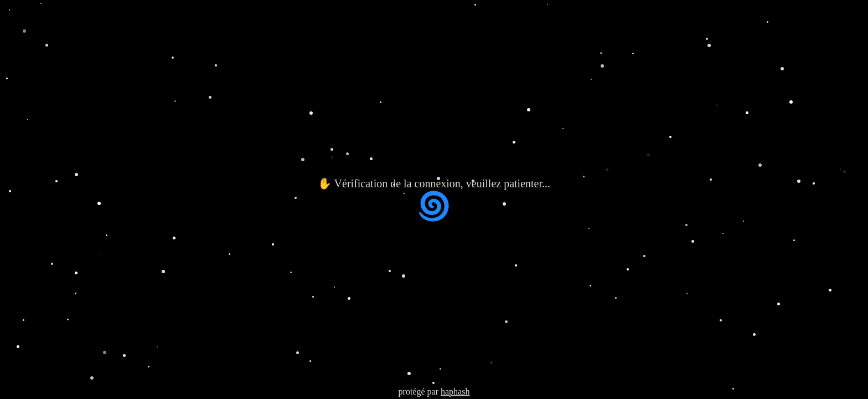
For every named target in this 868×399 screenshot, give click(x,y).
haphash (455, 392)
